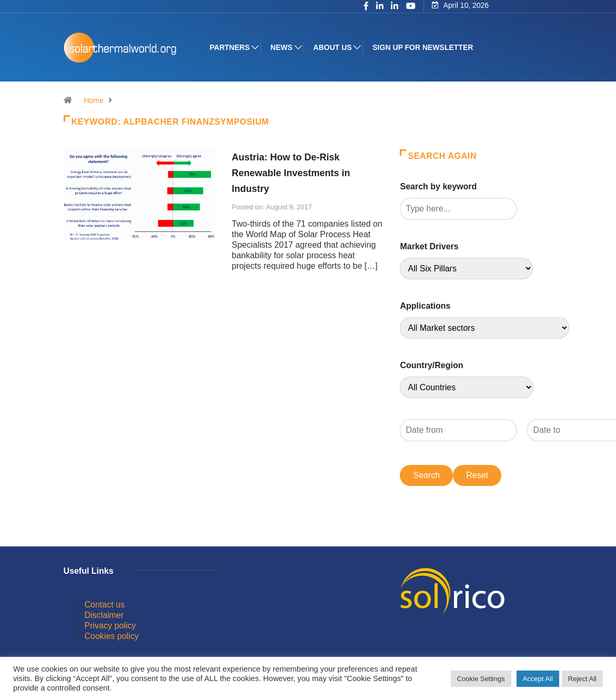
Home (93, 100)
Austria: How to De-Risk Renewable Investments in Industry (291, 173)
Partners (230, 47)
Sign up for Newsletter (423, 47)
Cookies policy (112, 636)
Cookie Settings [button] (481, 679)
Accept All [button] (538, 679)
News (281, 47)
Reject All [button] (582, 679)
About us (333, 47)
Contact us (105, 605)
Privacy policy (110, 626)
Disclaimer (104, 615)
